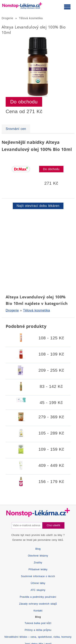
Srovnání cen (16, 129)
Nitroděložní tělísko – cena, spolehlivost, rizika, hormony (38, 637)
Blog (38, 549)
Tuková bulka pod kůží (38, 623)
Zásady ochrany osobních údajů (38, 604)
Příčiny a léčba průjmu (38, 630)
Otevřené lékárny (38, 556)
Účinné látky (38, 583)
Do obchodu (24, 102)
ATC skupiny (38, 590)
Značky (38, 563)
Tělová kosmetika (31, 18)
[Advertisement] (38, 251)
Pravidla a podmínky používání (38, 597)
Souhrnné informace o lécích (38, 576)
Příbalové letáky (38, 569)
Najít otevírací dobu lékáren (38, 206)
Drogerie (7, 18)
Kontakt (38, 611)
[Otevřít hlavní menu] (67, 7)
